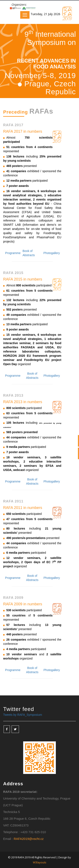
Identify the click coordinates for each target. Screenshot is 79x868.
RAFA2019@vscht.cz (29, 839)
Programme (13, 253)
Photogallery (52, 253)
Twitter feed (19, 709)
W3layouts (40, 862)
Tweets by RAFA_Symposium (23, 715)
